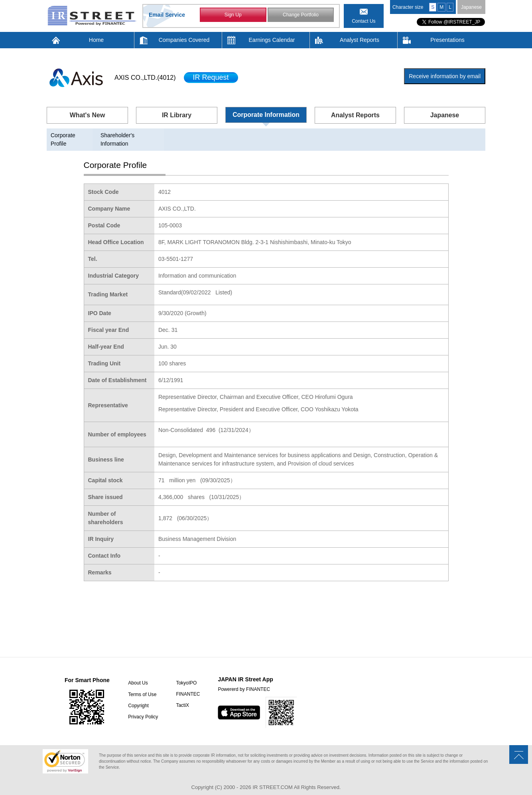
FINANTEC (187, 686)
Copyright (138, 697)
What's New (87, 115)
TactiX (182, 697)
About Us (137, 675)
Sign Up (233, 15)
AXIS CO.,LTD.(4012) (145, 78)
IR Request (211, 77)
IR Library (177, 115)
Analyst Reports (360, 40)
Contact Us (364, 21)
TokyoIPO (185, 675)
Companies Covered (184, 40)
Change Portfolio (300, 15)
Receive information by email (445, 76)
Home (96, 40)
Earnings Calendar (272, 40)
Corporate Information (266, 115)
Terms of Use (142, 686)
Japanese (471, 7)
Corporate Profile (72, 135)
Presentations (447, 40)
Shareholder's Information (133, 135)
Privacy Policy (143, 708)
